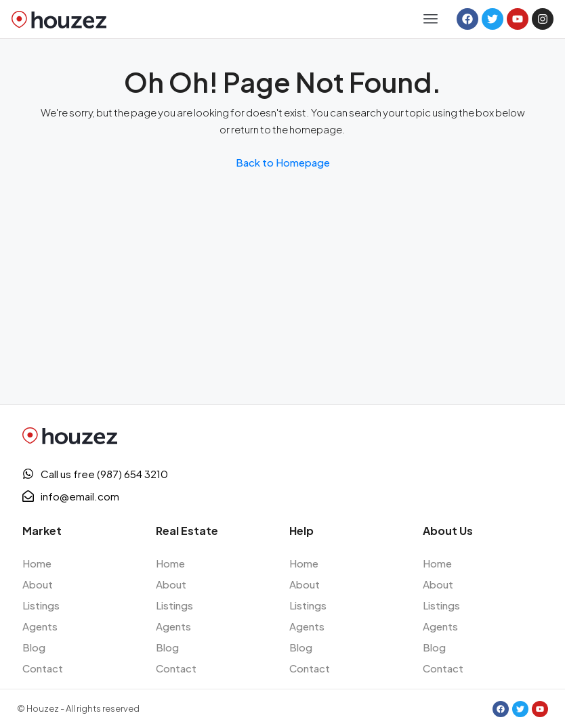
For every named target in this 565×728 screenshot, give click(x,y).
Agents (40, 626)
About (38, 584)
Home (37, 563)
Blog (34, 647)
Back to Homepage (283, 162)
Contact (43, 668)
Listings (41, 605)
